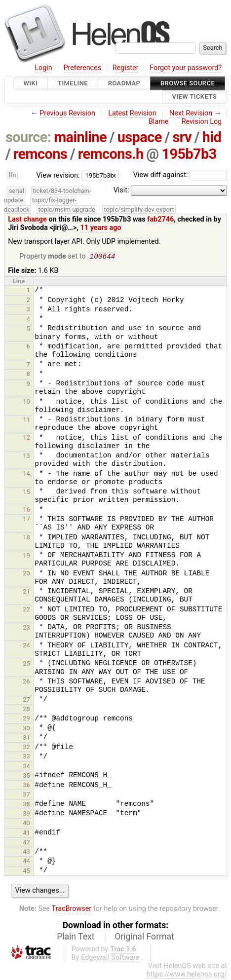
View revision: (58, 175)
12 (26, 438)
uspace (140, 137)
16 (26, 510)
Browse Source (188, 83)
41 (26, 834)
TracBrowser (72, 910)
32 (26, 748)
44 (26, 862)
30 (26, 729)
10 (26, 402)
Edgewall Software (110, 959)
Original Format (144, 938)
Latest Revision (132, 113)
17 (26, 520)
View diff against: (180, 175)
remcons (40, 154)
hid (212, 137)
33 (26, 757)
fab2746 (160, 219)
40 (26, 824)
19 (26, 556)
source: (28, 137)
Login (43, 68)
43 (26, 852)
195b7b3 (189, 154)
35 (26, 776)
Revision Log (202, 122)
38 (26, 805)
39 (26, 814)
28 (26, 710)
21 (26, 592)
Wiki (31, 83)
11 (26, 421)
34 (26, 767)
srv (182, 137)
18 (26, 538)
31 (26, 738)
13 (26, 457)
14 (26, 474)
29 (26, 719)
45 (26, 872)
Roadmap (124, 83)
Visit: (121, 190)
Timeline (73, 83)
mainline (80, 137)
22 (26, 610)
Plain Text (76, 938)
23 (26, 628)
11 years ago (101, 228)
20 (26, 574)
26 (26, 682)
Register (126, 68)
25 (26, 664)
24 (26, 646)
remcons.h (111, 154)
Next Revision (191, 113)
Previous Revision (67, 113)
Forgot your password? (186, 68)
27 (26, 700)
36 (26, 786)
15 (26, 493)
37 (26, 795)
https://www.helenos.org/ (187, 975)
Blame (159, 122)
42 (26, 843)
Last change (27, 219)
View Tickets (194, 97)
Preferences (82, 68)
